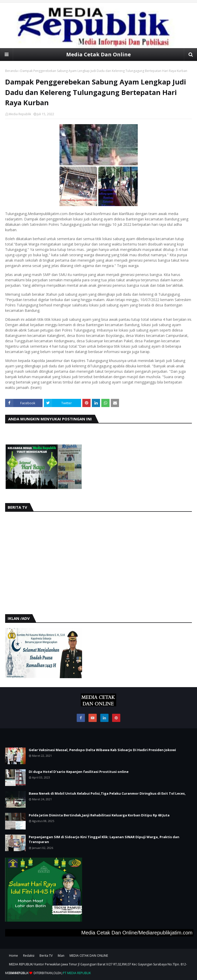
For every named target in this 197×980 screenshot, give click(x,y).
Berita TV (46, 956)
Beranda (11, 71)
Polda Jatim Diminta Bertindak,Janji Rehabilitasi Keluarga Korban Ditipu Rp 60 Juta (99, 815)
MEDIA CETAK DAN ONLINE (89, 956)
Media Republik (20, 114)
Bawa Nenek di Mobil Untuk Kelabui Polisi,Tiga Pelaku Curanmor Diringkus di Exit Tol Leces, (107, 793)
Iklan (61, 956)
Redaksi (29, 956)
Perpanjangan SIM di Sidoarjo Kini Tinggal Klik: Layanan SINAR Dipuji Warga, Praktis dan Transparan (104, 839)
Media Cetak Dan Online (98, 54)
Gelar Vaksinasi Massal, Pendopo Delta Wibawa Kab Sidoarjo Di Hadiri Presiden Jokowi (102, 750)
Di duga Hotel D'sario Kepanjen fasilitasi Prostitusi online (79, 772)
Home (13, 956)
